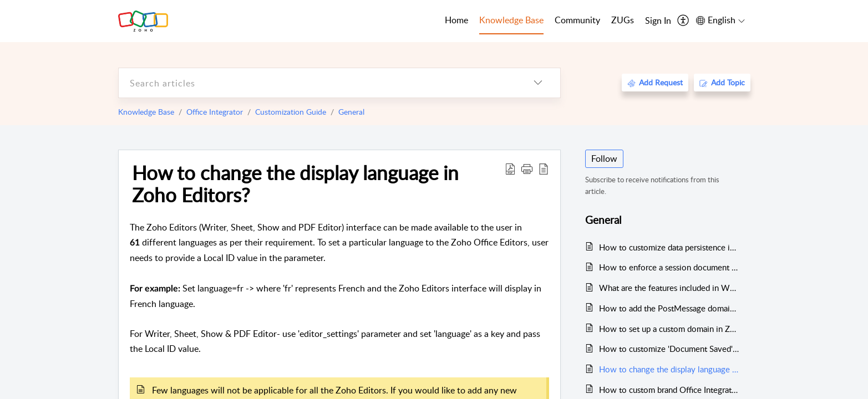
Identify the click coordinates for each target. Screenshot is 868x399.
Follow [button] (604, 158)
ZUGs (623, 20)
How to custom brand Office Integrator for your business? (669, 390)
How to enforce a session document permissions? (669, 267)
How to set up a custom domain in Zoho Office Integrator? (669, 329)
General (351, 112)
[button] (527, 168)
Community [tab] (577, 20)
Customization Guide (291, 112)
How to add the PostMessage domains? (669, 308)
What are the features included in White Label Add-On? (669, 288)
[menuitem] (658, 21)
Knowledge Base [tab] (511, 20)
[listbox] (538, 83)
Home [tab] (456, 20)
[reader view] (544, 168)
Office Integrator (215, 112)
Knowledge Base (146, 112)
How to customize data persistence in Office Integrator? (669, 247)
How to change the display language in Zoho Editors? (295, 183)
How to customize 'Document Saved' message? (669, 349)
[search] (317, 83)
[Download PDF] (510, 168)
